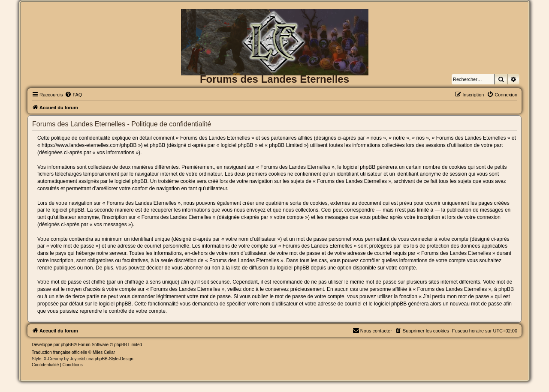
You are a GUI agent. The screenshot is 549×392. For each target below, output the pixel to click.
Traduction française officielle (59, 352)
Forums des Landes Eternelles (274, 79)
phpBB (67, 345)
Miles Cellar (104, 352)
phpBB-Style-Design (114, 359)
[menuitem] (73, 95)
